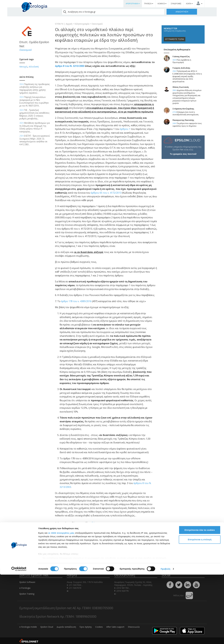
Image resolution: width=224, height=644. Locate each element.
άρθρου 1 (125, 129)
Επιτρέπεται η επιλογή (200, 609)
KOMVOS (162, 4)
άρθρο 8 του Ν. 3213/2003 (70, 66)
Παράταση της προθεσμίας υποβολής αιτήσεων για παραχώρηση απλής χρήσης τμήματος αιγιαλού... (35, 88)
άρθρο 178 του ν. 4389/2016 (76, 301)
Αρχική (69, 24)
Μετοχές (23, 67)
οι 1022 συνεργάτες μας (61, 602)
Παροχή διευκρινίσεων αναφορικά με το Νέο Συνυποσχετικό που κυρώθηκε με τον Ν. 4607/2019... (34, 101)
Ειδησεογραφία (82, 24)
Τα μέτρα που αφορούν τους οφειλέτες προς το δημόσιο (187, 125)
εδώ (93, 523)
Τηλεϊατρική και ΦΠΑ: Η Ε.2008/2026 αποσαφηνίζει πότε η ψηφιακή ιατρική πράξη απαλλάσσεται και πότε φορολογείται (187, 76)
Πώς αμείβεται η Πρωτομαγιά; (182, 61)
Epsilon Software (27, 582)
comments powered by (69, 545)
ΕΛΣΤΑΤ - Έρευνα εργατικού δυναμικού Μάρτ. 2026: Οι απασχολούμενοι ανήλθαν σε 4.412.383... (35, 140)
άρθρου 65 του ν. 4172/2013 (106, 193)
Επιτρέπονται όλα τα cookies (200, 599)
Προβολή (166, 638)
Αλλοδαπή (34, 67)
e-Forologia (25, 588)
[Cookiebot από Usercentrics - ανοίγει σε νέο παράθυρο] (19, 638)
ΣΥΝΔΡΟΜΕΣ (176, 4)
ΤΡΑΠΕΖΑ (149, 4)
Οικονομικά (97, 24)
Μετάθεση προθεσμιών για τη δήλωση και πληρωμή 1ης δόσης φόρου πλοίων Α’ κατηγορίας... (35, 127)
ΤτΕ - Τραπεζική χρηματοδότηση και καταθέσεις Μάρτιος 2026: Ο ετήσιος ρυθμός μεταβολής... (34, 114)
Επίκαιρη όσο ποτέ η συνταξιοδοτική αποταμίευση (185, 113)
